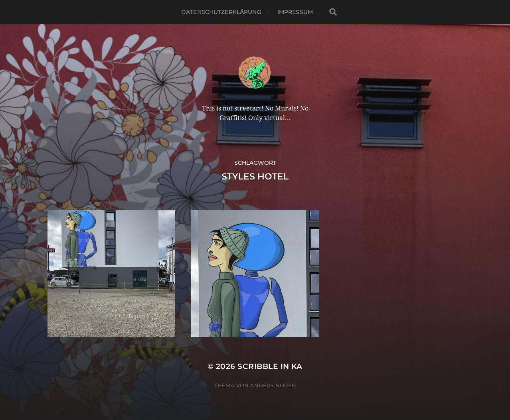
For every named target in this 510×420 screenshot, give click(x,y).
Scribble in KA (270, 366)
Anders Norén (273, 385)
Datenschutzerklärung (221, 12)
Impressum (295, 12)
